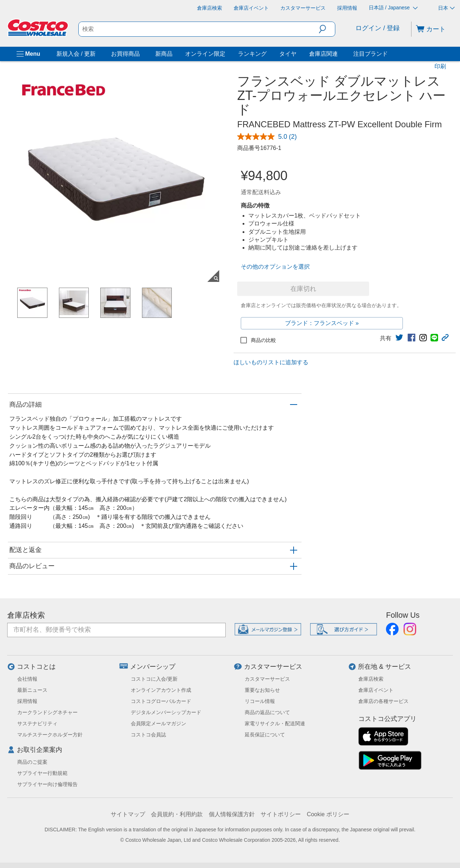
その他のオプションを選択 (275, 267)
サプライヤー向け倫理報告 (47, 784)
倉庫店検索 (26, 615)
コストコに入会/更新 (154, 679)
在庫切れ (303, 289)
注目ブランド (371, 54)
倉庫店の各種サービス (383, 701)
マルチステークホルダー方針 (50, 735)
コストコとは (36, 667)
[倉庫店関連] (339, 54)
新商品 (164, 54)
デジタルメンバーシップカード (166, 712)
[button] (327, 29)
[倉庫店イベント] (251, 8)
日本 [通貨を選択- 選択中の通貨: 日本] (446, 8)
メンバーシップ (153, 667)
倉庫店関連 (323, 54)
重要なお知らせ (262, 690)
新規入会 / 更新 (76, 54)
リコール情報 (260, 701)
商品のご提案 (32, 762)
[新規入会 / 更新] (97, 54)
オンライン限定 (205, 54)
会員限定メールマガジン (158, 723)
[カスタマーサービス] (303, 8)
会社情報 (27, 679)
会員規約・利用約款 (177, 814)
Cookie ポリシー (328, 814)
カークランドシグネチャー (47, 712)
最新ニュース (32, 690)
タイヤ (288, 54)
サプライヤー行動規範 (42, 773)
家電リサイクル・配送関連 (275, 723)
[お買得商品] (141, 54)
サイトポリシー (281, 814)
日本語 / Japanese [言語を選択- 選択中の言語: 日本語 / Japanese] (393, 8)
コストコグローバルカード (161, 701)
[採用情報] (347, 8)
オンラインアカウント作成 (161, 690)
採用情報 (27, 701)
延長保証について (265, 735)
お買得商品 (125, 54)
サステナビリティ (37, 723)
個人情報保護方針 (232, 814)
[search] (199, 29)
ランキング (252, 54)
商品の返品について (267, 712)
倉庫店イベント (376, 690)
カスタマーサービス (273, 667)
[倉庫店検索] (210, 8)
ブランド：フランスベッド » (322, 323)
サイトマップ (128, 814)
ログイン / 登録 (378, 28)
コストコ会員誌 (148, 735)
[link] (399, 338)
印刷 (440, 66)
